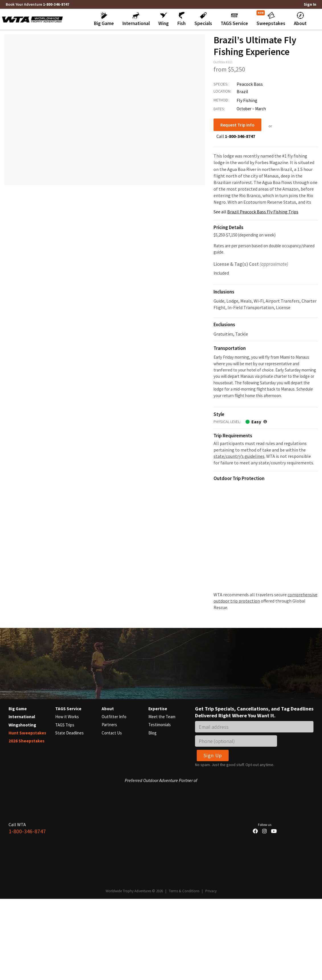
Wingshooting (22, 724)
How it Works (67, 716)
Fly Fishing (247, 100)
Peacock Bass (250, 84)
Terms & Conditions (184, 891)
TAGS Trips (65, 724)
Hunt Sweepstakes (27, 732)
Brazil (242, 91)
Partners (109, 724)
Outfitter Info (114, 716)
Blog (152, 732)
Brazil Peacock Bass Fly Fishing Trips (263, 211)
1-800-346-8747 (56, 4)
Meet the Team (162, 716)
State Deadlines (69, 732)
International (22, 716)
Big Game (18, 708)
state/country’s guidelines (239, 456)
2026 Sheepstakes (26, 740)
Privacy (211, 891)
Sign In (310, 4)
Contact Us (112, 732)
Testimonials (160, 724)
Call (236, 136)
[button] (104, 19)
